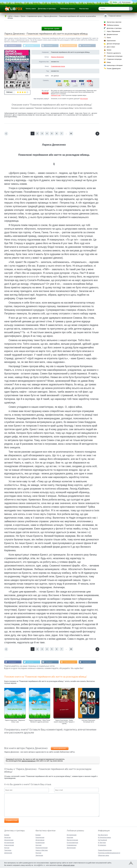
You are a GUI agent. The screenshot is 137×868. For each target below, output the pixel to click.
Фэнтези (38, 853)
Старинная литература (114, 59)
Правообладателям (105, 850)
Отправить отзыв (12, 821)
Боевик (7, 835)
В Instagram (50, 46)
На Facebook (13, 46)
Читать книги (31, 9)
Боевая (38, 835)
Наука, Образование (113, 31)
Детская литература (113, 44)
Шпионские (8, 853)
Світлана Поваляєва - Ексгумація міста (89, 721)
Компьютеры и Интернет (115, 65)
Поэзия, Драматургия (114, 69)
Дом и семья (111, 47)
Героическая (40, 837)
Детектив (7, 837)
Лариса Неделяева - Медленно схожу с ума (15, 721)
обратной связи (69, 865)
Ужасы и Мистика (42, 850)
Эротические (71, 847)
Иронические (9, 840)
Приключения (111, 41)
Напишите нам (56, 96)
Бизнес (109, 50)
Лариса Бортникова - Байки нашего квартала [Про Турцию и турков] (64, 722)
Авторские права (52, 29)
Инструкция (84, 99)
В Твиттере (31, 46)
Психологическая (42, 847)
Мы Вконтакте (89, 46)
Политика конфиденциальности (109, 853)
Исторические (9, 842)
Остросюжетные (72, 842)
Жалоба (45, 93)
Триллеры (8, 850)
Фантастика (84, 9)
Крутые (7, 847)
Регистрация (126, 2)
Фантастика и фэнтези (114, 22)
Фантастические (72, 840)
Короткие (70, 837)
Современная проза (58, 67)
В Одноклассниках (71, 46)
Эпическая (39, 855)
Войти (115, 2)
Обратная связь (104, 855)
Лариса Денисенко (57, 57)
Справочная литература (115, 56)
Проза (109, 38)
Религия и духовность (114, 53)
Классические (9, 845)
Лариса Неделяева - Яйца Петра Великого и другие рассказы (40, 721)
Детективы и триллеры (47, 9)
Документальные (112, 34)
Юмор (109, 62)
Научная (38, 845)
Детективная (40, 840)
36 (71, 134)
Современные (72, 845)
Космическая (40, 842)
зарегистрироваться (28, 761)
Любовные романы (68, 9)
